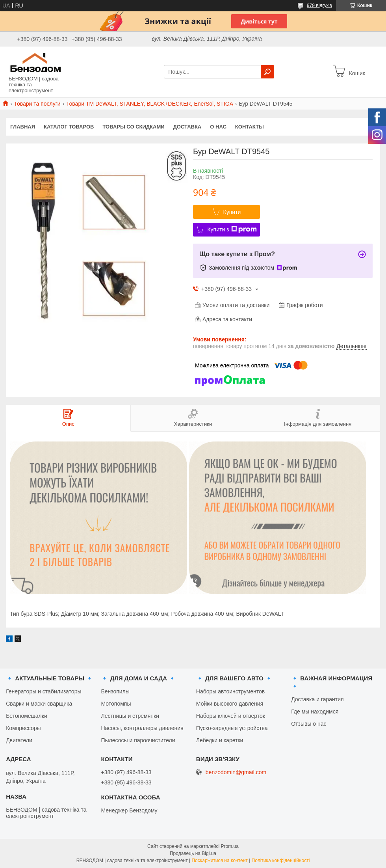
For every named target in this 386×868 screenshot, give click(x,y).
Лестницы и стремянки (130, 716)
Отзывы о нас (309, 724)
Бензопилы (115, 691)
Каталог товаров (69, 127)
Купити (232, 212)
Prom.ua (230, 846)
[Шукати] (267, 72)
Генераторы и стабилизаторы (44, 691)
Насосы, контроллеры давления (142, 728)
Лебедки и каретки (220, 740)
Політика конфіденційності (281, 861)
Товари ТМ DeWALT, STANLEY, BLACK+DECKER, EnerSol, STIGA (150, 104)
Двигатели (19, 740)
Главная (23, 127)
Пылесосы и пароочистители (138, 740)
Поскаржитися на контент (219, 861)
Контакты (250, 127)
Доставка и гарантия (317, 699)
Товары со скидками (134, 127)
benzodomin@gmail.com (236, 772)
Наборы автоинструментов (230, 691)
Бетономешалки (27, 716)
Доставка (187, 127)
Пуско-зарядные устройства (232, 728)
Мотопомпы (116, 704)
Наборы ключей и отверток (231, 716)
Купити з (232, 229)
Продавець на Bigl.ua (193, 853)
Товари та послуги (37, 104)
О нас (218, 127)
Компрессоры (23, 728)
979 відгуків (319, 6)
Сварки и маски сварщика (39, 704)
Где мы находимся (315, 712)
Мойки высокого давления (230, 704)
